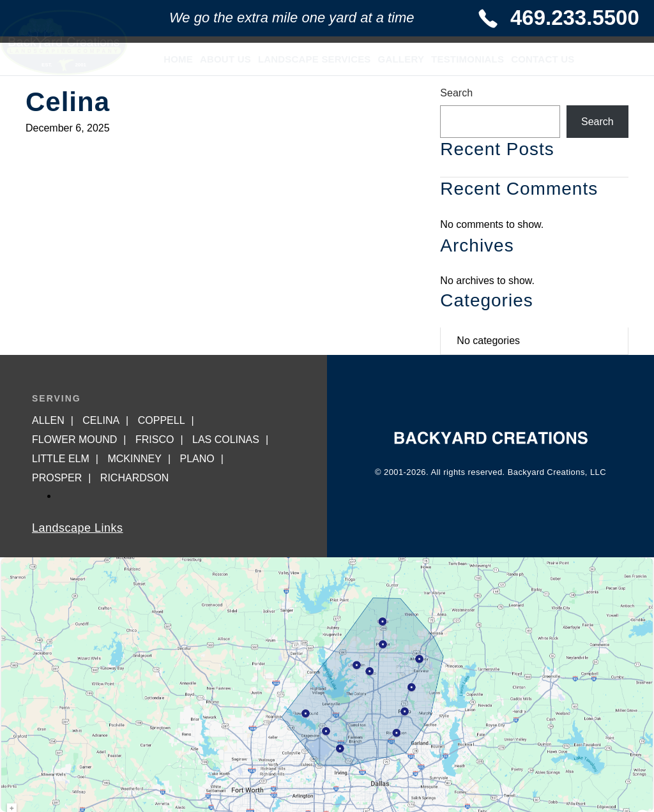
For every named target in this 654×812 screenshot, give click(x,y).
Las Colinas (226, 440)
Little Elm (61, 459)
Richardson (135, 478)
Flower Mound (74, 440)
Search (456, 93)
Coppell (162, 420)
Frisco (155, 440)
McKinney (134, 459)
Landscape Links (78, 528)
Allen (48, 420)
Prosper (57, 478)
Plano (197, 459)
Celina (101, 420)
